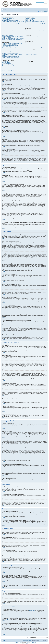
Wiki (40, 11)
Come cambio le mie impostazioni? (8, 32)
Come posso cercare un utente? (31, 46)
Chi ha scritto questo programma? (31, 63)
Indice (4, 9)
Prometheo (28, 642)
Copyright (20, 642)
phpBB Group (32, 611)
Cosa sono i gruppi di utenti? (30, 20)
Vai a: (28, 638)
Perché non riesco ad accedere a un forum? (10, 49)
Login (46, 11)
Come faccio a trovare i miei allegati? (31, 59)
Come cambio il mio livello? (7, 37)
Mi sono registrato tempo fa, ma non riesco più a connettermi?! (13, 25)
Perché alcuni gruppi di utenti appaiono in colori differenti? (35, 24)
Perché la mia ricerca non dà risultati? (31, 44)
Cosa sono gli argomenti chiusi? (8, 69)
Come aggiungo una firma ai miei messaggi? (10, 46)
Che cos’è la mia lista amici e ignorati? (32, 37)
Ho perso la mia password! (7, 23)
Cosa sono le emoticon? (6, 64)
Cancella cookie (28, 640)
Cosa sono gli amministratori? (30, 18)
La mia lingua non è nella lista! (7, 35)
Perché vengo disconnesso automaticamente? (10, 20)
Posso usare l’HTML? (6, 62)
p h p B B (26, 643)
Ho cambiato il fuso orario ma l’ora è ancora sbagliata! (11, 34)
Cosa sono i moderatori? (29, 19)
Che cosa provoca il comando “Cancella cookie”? (11, 28)
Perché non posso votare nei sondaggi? (9, 50)
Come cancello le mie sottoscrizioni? (31, 54)
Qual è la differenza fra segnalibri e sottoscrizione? (34, 51)
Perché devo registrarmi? (6, 19)
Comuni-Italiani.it (15, 642)
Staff (24, 640)
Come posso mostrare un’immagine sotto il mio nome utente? (13, 36)
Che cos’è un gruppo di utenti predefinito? (32, 25)
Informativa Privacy (33, 642)
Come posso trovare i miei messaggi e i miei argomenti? (35, 47)
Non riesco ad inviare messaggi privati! (32, 30)
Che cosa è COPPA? (6, 26)
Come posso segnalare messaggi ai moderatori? (11, 53)
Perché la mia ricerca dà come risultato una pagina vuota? (35, 45)
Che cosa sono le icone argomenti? (8, 70)
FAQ (43, 11)
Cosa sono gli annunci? (6, 67)
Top (4, 82)
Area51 (8, 619)
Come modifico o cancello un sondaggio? (9, 48)
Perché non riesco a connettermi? (8, 18)
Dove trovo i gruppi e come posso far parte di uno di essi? (35, 22)
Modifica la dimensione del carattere (46, 9)
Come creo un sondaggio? (7, 47)
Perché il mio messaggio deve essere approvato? (11, 57)
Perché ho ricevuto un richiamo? (8, 52)
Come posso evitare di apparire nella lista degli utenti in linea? (13, 22)
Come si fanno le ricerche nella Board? (32, 43)
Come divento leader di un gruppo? (31, 23)
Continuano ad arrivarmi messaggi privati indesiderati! (34, 31)
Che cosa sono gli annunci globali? (8, 66)
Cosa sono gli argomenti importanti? (8, 68)
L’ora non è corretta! (6, 33)
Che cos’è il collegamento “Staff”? (31, 26)
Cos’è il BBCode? (5, 61)
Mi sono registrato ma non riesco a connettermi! (10, 24)
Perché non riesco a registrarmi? (8, 27)
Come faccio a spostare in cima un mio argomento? (11, 58)
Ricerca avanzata (44, 4)
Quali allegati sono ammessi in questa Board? (33, 58)
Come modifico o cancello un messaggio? (9, 44)
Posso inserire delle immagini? (7, 65)
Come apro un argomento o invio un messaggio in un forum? (13, 43)
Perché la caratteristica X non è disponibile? (33, 64)
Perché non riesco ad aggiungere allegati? (9, 51)
